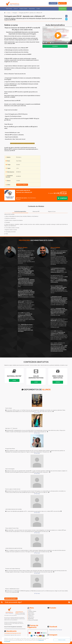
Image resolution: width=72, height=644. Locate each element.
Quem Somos (9, 9)
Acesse (14, 380)
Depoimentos (32, 9)
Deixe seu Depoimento (11, 599)
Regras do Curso (52, 212)
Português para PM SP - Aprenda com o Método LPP (31, 13)
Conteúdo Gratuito (23, 9)
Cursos (9, 13)
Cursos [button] (16, 9)
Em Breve (58, 382)
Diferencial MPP (36, 212)
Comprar (55, 46)
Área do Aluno (31, 614)
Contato (38, 9)
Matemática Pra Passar (56, 630)
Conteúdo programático (20, 211)
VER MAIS (37, 413)
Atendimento (31, 619)
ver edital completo (22, 185)
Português (15, 13)
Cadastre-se (31, 616)
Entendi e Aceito (62, 640)
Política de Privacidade (33, 620)
